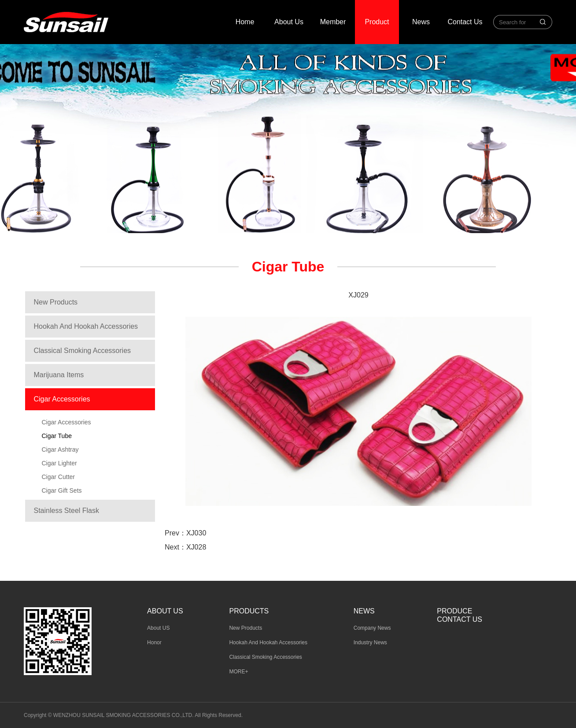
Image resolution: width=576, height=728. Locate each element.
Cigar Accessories (62, 399)
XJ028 (196, 547)
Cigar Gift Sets (62, 490)
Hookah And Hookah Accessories (86, 326)
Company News (372, 628)
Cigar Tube (57, 436)
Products (249, 611)
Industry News (370, 643)
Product (377, 22)
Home (245, 22)
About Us (289, 22)
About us (165, 611)
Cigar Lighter (59, 463)
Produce (454, 611)
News (421, 22)
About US (158, 628)
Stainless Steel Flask (67, 511)
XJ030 (196, 533)
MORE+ (238, 672)
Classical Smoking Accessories (83, 351)
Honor (154, 643)
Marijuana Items (59, 375)
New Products (56, 302)
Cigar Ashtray (60, 449)
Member (333, 22)
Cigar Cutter (58, 477)
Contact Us (465, 22)
